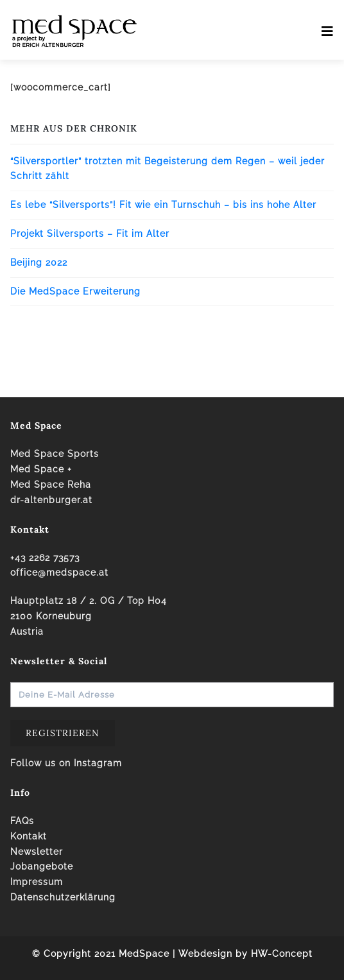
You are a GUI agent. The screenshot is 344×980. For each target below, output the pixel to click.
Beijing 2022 (39, 262)
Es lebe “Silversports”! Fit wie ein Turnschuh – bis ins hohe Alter (163, 205)
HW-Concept (282, 954)
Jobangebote (42, 866)
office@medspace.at (59, 572)
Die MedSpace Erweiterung (75, 291)
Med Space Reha (51, 485)
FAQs (22, 821)
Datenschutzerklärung (63, 897)
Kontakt (29, 836)
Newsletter (37, 852)
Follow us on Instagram (66, 763)
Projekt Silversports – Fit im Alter (90, 234)
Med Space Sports (55, 454)
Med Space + (41, 469)
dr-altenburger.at (51, 500)
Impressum (37, 882)
